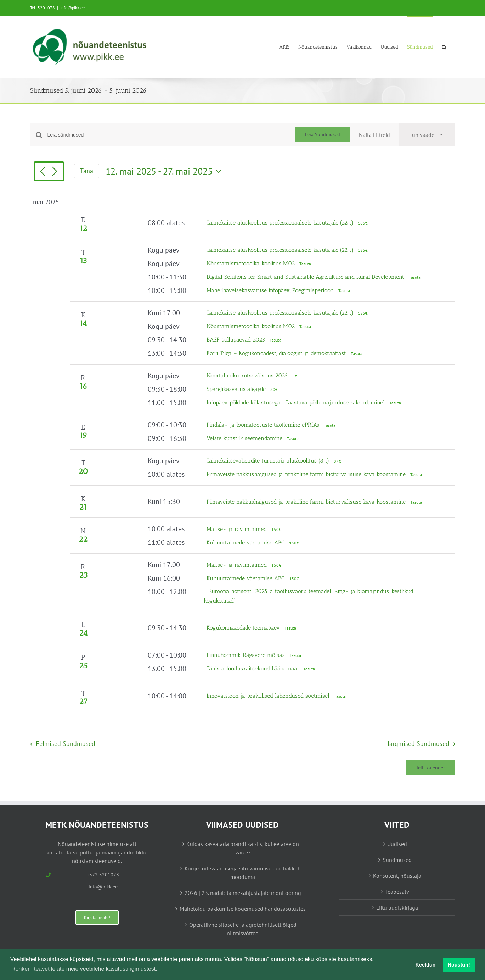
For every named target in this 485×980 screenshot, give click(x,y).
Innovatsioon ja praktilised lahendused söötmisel (269, 696)
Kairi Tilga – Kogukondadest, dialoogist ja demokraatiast (277, 353)
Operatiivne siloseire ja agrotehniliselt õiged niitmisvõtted (243, 929)
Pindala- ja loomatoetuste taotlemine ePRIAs (264, 425)
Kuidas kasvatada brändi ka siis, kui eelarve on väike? (243, 848)
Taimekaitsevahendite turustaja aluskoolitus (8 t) (269, 461)
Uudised (397, 844)
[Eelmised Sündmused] (43, 172)
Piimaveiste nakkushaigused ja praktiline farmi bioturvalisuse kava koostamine (307, 474)
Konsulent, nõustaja (397, 876)
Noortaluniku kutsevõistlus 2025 (248, 375)
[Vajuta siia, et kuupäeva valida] (165, 171)
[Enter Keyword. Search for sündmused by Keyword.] (171, 135)
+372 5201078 (103, 875)
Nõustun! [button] (459, 965)
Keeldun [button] (426, 965)
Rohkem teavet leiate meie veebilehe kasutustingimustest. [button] (84, 969)
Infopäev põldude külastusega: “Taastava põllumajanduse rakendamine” (297, 402)
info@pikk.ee (72, 8)
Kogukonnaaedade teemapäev (244, 628)
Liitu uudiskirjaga (397, 908)
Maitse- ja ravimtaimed (238, 529)
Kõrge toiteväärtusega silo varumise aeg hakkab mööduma (243, 873)
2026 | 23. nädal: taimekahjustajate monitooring (243, 893)
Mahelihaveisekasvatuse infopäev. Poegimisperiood (271, 290)
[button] (444, 47)
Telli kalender (430, 768)
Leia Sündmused (323, 134)
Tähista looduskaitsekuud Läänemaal (253, 668)
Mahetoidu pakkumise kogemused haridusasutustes (243, 909)
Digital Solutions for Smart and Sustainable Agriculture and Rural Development (306, 277)
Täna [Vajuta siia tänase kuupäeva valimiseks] (87, 171)
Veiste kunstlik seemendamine (245, 438)
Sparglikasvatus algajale (237, 389)
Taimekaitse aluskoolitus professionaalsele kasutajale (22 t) (281, 223)
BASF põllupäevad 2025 (237, 340)
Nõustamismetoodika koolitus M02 (252, 263)
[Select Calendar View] (427, 135)
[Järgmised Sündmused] (55, 172)
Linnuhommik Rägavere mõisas (247, 655)
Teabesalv (397, 892)
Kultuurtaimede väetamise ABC (246, 542)
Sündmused (397, 860)
